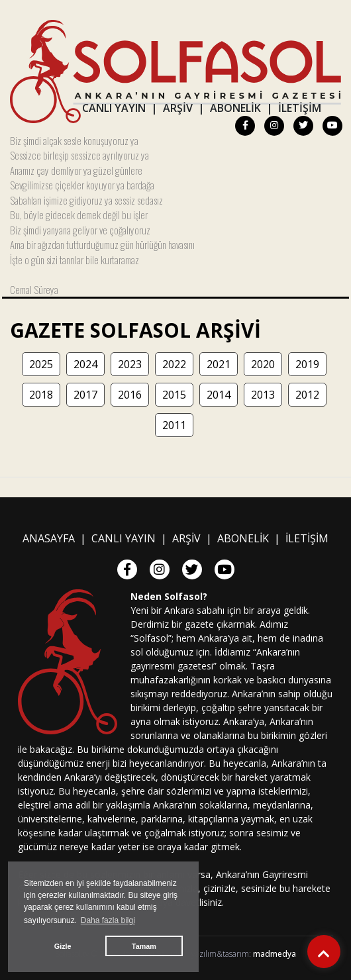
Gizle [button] (63, 946)
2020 (263, 364)
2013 (263, 395)
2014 (219, 395)
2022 (174, 364)
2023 (130, 364)
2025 (41, 364)
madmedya (275, 954)
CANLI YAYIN (114, 108)
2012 (307, 395)
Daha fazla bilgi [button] (108, 920)
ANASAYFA (49, 538)
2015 (174, 395)
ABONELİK (235, 108)
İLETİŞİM (300, 108)
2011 (174, 425)
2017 (85, 395)
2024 (85, 364)
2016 (130, 395)
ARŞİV (178, 108)
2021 (219, 364)
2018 (41, 395)
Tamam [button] (144, 946)
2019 (307, 364)
